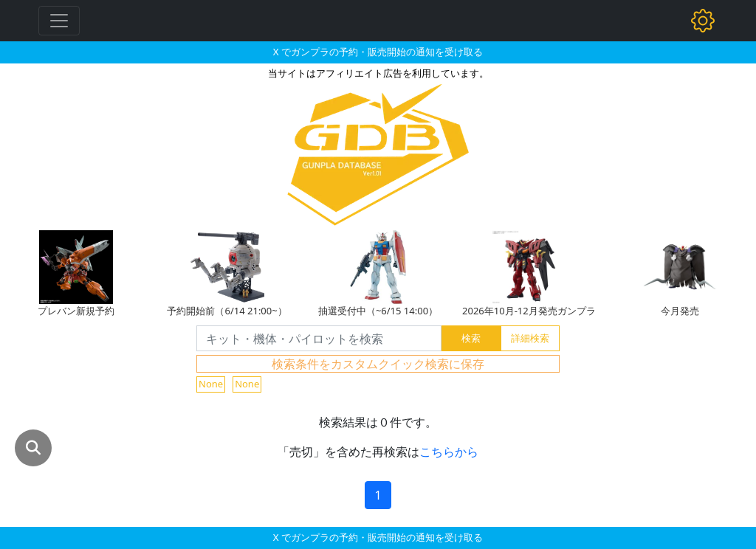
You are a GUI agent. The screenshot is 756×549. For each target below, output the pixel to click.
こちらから (449, 452)
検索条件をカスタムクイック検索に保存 (378, 364)
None (211, 384)
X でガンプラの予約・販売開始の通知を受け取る (378, 52)
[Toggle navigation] (59, 21)
